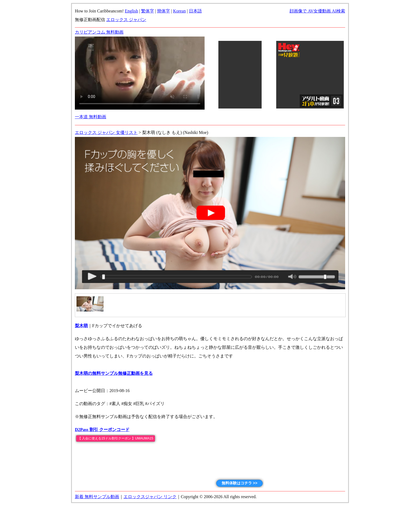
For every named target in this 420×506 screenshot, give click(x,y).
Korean (179, 11)
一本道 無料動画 (91, 117)
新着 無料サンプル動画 (97, 497)
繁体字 (148, 11)
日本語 (195, 11)
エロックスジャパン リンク (150, 497)
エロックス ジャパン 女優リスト (106, 132)
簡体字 (164, 11)
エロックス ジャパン (126, 20)
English (131, 11)
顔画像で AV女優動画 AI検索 (317, 11)
